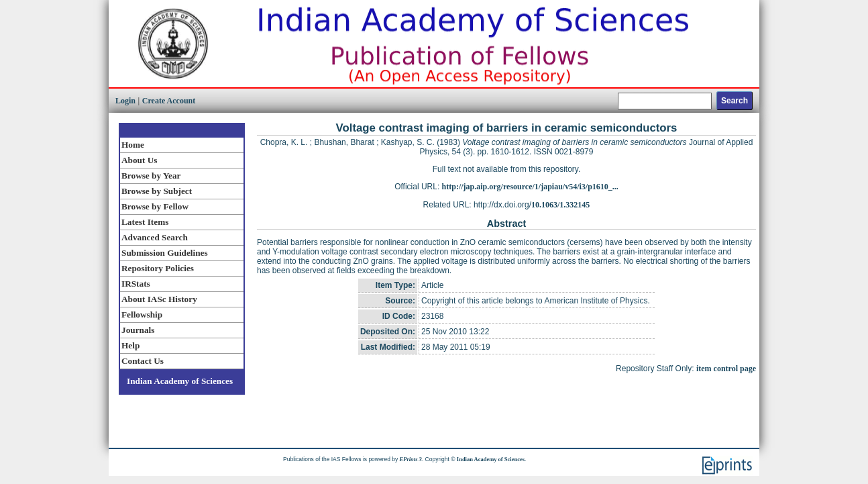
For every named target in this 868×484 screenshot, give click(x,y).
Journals (138, 330)
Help (130, 345)
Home (133, 145)
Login (125, 101)
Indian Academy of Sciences (180, 381)
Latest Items (145, 222)
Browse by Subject (157, 191)
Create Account (169, 101)
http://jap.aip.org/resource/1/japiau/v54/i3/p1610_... (530, 187)
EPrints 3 (411, 459)
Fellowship (142, 314)
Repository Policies (158, 268)
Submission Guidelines (165, 253)
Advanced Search (155, 237)
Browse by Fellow (155, 206)
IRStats (136, 284)
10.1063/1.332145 (560, 205)
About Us (139, 160)
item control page (726, 369)
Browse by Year (151, 176)
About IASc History (159, 299)
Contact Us (143, 361)
